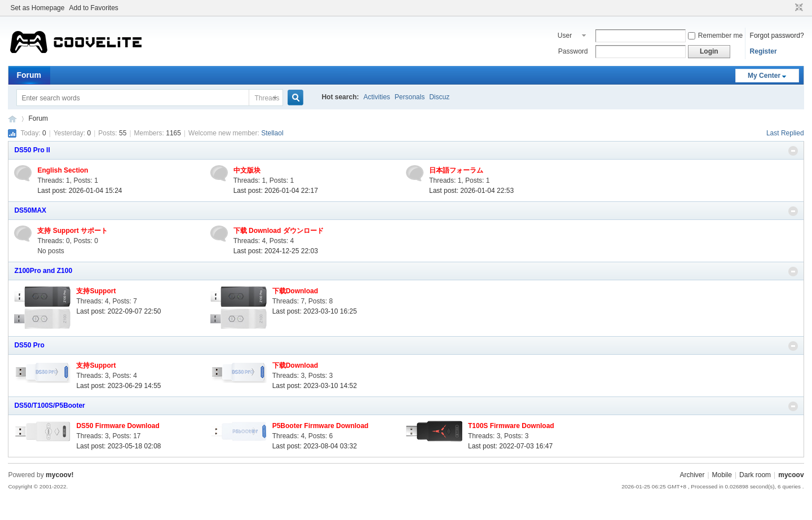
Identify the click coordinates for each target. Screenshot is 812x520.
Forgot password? (777, 36)
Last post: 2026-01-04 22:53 (471, 191)
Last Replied (785, 133)
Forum (29, 75)
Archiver (692, 475)
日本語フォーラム (456, 170)
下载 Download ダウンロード (279, 231)
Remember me (715, 36)
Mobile (722, 475)
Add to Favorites (93, 8)
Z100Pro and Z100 (43, 271)
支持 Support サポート (72, 231)
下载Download (295, 291)
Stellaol (272, 133)
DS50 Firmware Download (118, 426)
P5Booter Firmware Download (321, 426)
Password (573, 51)
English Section (63, 170)
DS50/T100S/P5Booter (49, 406)
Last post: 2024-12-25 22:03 (276, 251)
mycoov (12, 119)
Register (764, 51)
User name (566, 37)
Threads (267, 98)
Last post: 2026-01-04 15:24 (80, 191)
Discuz (439, 97)
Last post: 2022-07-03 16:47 (510, 446)
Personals (410, 97)
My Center (764, 76)
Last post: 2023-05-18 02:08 (118, 446)
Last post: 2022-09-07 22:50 (118, 311)
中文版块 (247, 170)
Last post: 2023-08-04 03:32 (315, 446)
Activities (376, 97)
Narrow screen (798, 8)
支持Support (96, 291)
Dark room (755, 475)
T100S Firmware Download (511, 426)
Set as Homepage (37, 8)
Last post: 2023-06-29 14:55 (118, 386)
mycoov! (59, 475)
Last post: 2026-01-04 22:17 (276, 191)
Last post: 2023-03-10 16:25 (315, 311)
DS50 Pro (29, 345)
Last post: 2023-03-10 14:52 (315, 386)
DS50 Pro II (32, 150)
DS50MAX (30, 210)
